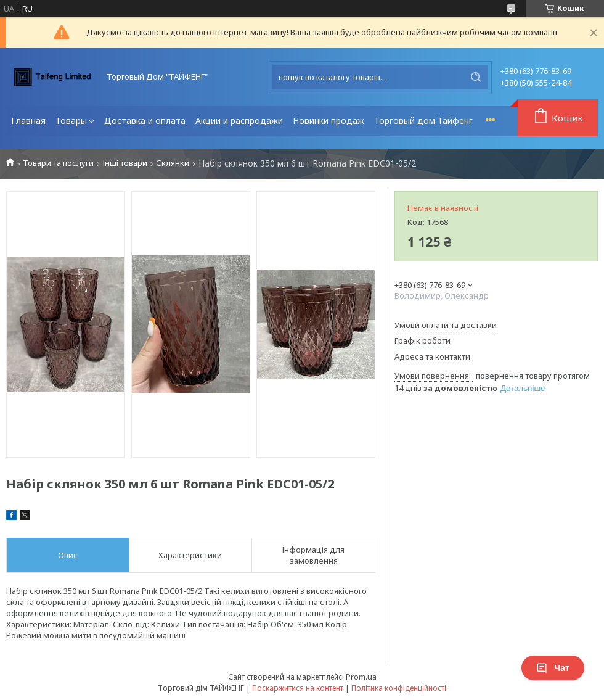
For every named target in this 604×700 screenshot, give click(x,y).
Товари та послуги (58, 163)
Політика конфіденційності (399, 688)
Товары (71, 121)
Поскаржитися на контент (298, 688)
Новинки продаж (329, 121)
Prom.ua (361, 677)
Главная (28, 121)
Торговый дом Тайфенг (423, 121)
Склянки (173, 163)
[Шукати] (476, 77)
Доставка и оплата (145, 121)
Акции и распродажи (239, 121)
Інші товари (125, 163)
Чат (553, 668)
